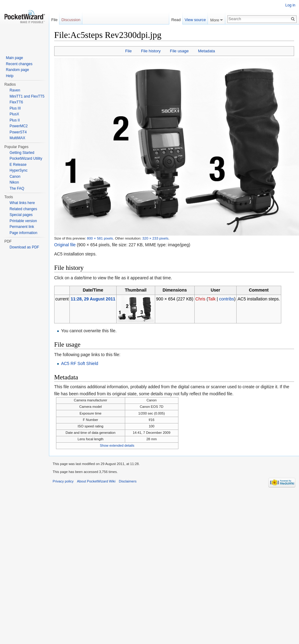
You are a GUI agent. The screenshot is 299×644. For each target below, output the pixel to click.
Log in (290, 5)
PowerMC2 (19, 126)
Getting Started (22, 153)
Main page (14, 58)
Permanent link (22, 227)
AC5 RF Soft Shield (79, 363)
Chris (200, 299)
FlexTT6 (16, 102)
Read (176, 20)
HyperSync (19, 170)
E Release (18, 165)
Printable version (23, 221)
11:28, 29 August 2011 (93, 299)
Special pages (21, 215)
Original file (65, 245)
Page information (23, 233)
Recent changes (19, 64)
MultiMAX (17, 138)
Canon (15, 177)
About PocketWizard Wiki (96, 481)
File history (151, 51)
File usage (179, 51)
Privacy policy (63, 481)
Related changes (23, 209)
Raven (15, 90)
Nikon (14, 182)
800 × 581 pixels (100, 238)
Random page (17, 70)
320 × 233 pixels (155, 238)
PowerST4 (18, 132)
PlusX (14, 114)
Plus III (15, 108)
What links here (22, 203)
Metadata (206, 51)
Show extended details (117, 445)
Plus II (15, 120)
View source (195, 20)
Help (10, 76)
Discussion (71, 20)
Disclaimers (128, 481)
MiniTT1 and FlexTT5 (27, 96)
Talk (212, 299)
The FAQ (17, 188)
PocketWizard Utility (26, 158)
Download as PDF (24, 247)
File (128, 51)
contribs (227, 299)
